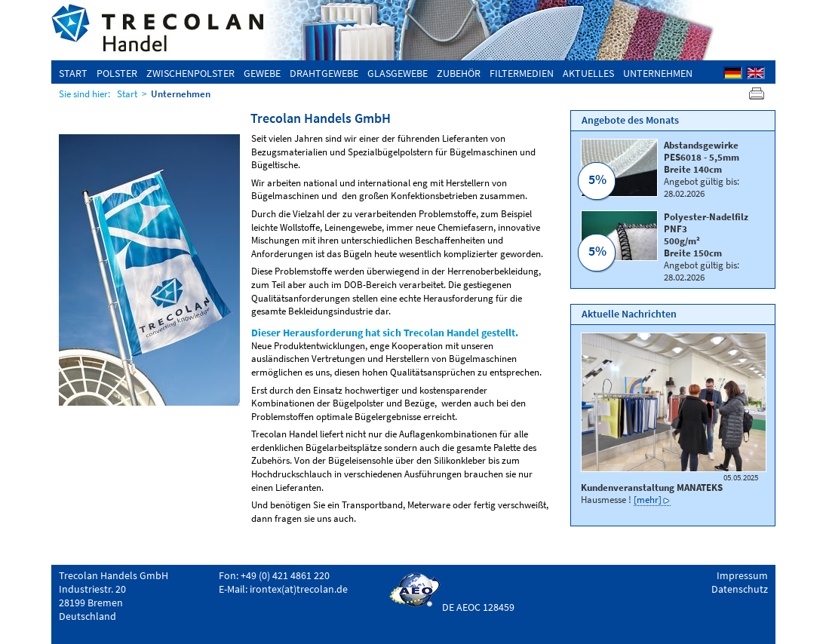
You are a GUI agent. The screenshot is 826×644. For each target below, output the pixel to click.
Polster (117, 73)
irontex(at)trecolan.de (299, 589)
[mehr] (648, 499)
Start (73, 73)
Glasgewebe (398, 73)
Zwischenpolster (190, 73)
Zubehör (459, 73)
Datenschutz (740, 589)
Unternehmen (658, 73)
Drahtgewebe (324, 73)
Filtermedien (522, 73)
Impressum (742, 575)
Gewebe (262, 73)
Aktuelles (588, 73)
